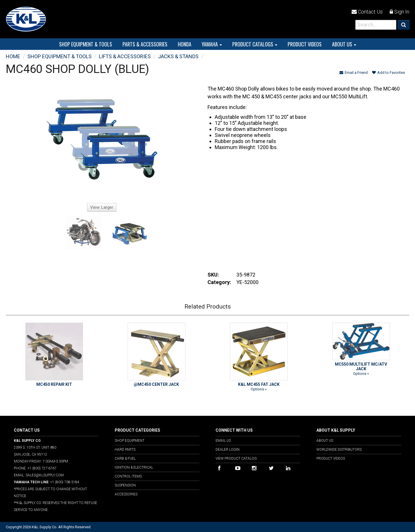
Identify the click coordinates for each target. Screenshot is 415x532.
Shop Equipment (130, 441)
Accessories (126, 494)
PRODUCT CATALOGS (253, 44)
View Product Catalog (236, 458)
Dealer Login (228, 450)
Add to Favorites (388, 73)
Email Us (223, 441)
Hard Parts (125, 450)
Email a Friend (354, 73)
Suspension (125, 485)
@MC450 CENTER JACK (156, 384)
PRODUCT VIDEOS (305, 44)
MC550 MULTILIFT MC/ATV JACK (361, 366)
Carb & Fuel (125, 458)
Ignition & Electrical (134, 467)
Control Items (128, 476)
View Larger (102, 207)
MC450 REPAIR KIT (54, 384)
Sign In (399, 12)
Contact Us (367, 12)
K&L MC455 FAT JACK (259, 384)
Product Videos (331, 458)
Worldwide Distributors (339, 450)
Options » (259, 389)
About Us (342, 44)
